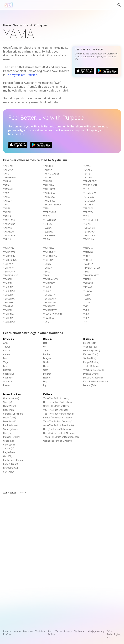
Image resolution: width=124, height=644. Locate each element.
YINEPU (87, 279)
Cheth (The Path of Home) (57, 406)
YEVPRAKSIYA (51, 279)
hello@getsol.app (96, 631)
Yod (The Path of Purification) (58, 414)
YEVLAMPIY (49, 252)
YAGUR (7, 174)
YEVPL (47, 276)
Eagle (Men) (9, 452)
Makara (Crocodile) (93, 378)
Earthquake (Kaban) (13, 460)
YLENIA (87, 299)
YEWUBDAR (49, 318)
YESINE (87, 224)
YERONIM (88, 208)
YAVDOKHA (49, 193)
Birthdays (28, 631)
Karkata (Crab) (91, 354)
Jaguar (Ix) (9, 449)
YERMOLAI (89, 197)
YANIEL (7, 208)
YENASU (88, 170)
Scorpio (7, 370)
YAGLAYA (8, 170)
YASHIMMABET (51, 174)
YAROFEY (48, 166)
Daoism (47, 339)
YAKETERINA (10, 178)
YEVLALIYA (49, 248)
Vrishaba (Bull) (91, 347)
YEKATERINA (50, 220)
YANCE (7, 197)
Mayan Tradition (12, 394)
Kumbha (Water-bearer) (96, 382)
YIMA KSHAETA (91, 276)
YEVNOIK (48, 268)
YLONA (87, 303)
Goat (46, 370)
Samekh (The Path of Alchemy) (59, 433)
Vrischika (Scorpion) (93, 370)
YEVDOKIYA (9, 252)
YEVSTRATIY (50, 310)
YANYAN (8, 228)
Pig (45, 385)
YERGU (87, 189)
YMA (86, 306)
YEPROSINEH (90, 185)
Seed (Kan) (9, 410)
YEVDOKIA (89, 239)
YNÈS (86, 314)
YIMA (86, 272)
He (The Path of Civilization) (57, 402)
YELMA (47, 239)
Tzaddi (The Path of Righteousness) (62, 437)
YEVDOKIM (9, 248)
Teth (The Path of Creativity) (58, 421)
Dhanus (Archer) (92, 374)
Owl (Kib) (8, 456)
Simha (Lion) (90, 358)
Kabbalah (48, 394)
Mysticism (9, 339)
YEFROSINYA (50, 212)
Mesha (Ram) (90, 343)
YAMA (6, 185)
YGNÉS (87, 256)
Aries (6, 343)
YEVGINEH (8, 303)
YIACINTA (88, 264)
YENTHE (88, 178)
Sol (5, 493)
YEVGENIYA (9, 291)
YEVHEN (7, 310)
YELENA (47, 228)
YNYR (86, 322)
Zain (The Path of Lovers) (56, 398)
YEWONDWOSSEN (52, 314)
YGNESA (88, 260)
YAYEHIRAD (49, 201)
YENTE (87, 174)
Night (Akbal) (10, 406)
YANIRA (7, 216)
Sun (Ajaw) (9, 472)
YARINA (7, 239)
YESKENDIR (89, 228)
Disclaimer (79, 631)
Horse (46, 366)
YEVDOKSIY (9, 256)
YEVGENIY (8, 287)
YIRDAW (88, 287)
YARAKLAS (9, 232)
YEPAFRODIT (90, 181)
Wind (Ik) (8, 402)
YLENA (87, 295)
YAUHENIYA (49, 189)
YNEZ (86, 318)
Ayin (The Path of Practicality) (59, 425)
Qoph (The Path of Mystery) (57, 441)
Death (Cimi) (10, 418)
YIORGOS (88, 283)
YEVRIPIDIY (49, 283)
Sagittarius (9, 374)
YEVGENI (8, 283)
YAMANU (8, 189)
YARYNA (48, 170)
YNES (86, 310)
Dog (45, 382)
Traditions (40, 631)
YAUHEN (48, 181)
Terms (59, 631)
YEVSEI (47, 287)
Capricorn (8, 378)
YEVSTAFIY (49, 295)
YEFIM (46, 208)
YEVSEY (47, 291)
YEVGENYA (9, 299)
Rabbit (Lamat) (11, 425)
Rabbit (47, 354)
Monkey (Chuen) (12, 437)
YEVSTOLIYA (50, 303)
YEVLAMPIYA (50, 256)
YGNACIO (88, 252)
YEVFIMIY (8, 264)
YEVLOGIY (48, 260)
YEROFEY (88, 205)
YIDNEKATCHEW (92, 268)
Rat (45, 343)
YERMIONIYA (90, 193)
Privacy (68, 631)
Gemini (7, 351)
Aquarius (8, 382)
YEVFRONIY (9, 272)
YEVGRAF (8, 306)
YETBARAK (89, 232)
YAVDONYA (49, 197)
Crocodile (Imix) (11, 398)
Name (13, 493)
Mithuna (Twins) (92, 351)
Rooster (47, 378)
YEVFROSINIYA (11, 276)
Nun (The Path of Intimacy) (57, 429)
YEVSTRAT (49, 306)
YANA (6, 193)
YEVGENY (8, 295)
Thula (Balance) (91, 366)
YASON (47, 178)
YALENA (7, 181)
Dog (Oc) (8, 433)
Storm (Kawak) (11, 468)
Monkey (47, 374)
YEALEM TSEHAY (52, 205)
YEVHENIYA (9, 322)
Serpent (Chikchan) (13, 414)
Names (17, 631)
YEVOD (47, 272)
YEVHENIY (8, 318)
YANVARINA (9, 224)
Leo (5, 358)
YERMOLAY (89, 201)
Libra (6, 366)
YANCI (6, 205)
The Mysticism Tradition (22, 75)
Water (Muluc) (10, 429)
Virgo (6, 362)
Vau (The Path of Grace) (56, 410)
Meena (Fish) (90, 385)
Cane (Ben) (9, 445)
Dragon (47, 358)
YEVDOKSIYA (10, 260)
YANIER (7, 212)
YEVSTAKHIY (50, 299)
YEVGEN (7, 279)
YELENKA (48, 232)
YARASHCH (9, 236)
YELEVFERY (49, 236)
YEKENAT (48, 224)
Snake (46, 362)
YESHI (86, 216)
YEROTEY (88, 212)
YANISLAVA (9, 220)
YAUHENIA (49, 185)
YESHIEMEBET (91, 220)
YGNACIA (88, 248)
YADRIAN (8, 166)
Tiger (46, 351)
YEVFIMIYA (9, 268)
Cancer (7, 354)
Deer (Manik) (10, 421)
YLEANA (88, 291)
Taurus (7, 347)
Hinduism (88, 339)
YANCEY (8, 201)
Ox (45, 347)
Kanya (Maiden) (91, 362)
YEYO (46, 322)
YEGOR (47, 216)
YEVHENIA (8, 314)
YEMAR (87, 166)
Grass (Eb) (8, 441)
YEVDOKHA (89, 236)
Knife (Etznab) (11, 464)
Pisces (7, 385)
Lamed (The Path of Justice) (58, 418)
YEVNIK (47, 264)
